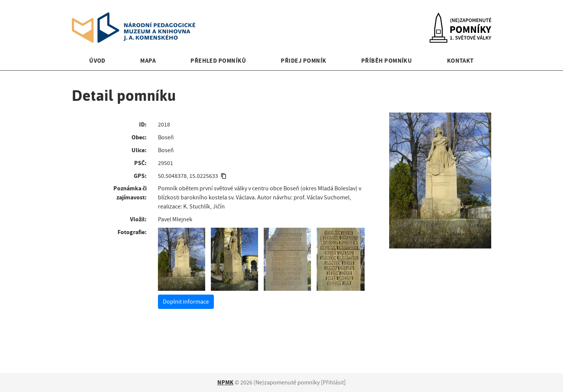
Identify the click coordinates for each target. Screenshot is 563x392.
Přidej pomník (303, 61)
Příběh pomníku (387, 61)
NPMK (225, 382)
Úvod (97, 61)
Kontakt (460, 61)
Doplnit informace (186, 302)
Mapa (148, 61)
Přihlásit (333, 383)
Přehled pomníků (218, 61)
